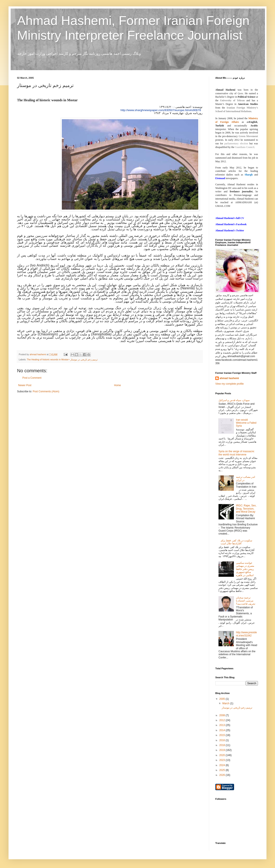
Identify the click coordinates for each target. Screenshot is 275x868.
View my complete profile (229, 384)
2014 (223, 730)
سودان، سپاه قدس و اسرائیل (234, 400)
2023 (223, 760)
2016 (223, 740)
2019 (223, 750)
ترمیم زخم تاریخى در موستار (237, 708)
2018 (223, 745)
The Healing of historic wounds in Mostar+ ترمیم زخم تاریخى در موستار (62, 359)
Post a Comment (32, 378)
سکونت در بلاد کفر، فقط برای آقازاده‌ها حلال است (237, 542)
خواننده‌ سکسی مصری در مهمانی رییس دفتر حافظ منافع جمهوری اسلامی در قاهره (245, 569)
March (226, 703)
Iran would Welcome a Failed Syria (246, 423)
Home (117, 385)
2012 (223, 720)
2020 (223, 755)
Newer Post (25, 385)
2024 (223, 765)
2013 (223, 725)
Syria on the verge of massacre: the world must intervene (237, 453)
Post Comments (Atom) (46, 391)
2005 (223, 699)
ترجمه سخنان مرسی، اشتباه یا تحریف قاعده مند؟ (246, 601)
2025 (223, 770)
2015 (223, 735)
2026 (223, 775)
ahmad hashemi (229, 378)
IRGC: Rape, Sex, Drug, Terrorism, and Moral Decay (246, 509)
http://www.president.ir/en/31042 (246, 634)
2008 (223, 715)
